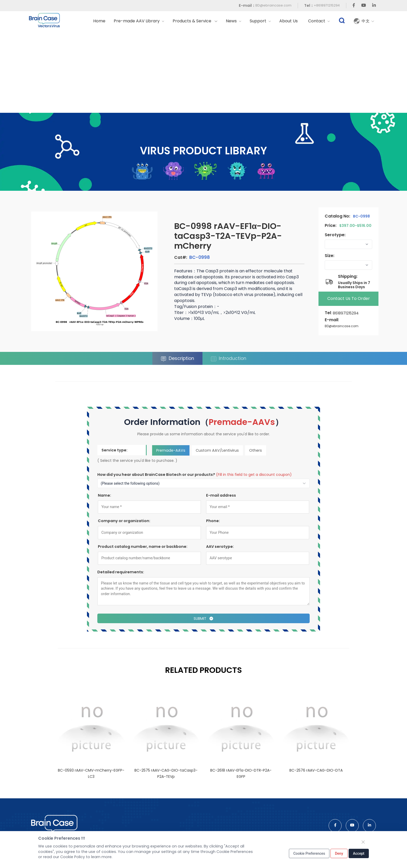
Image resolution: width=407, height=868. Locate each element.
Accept (359, 853)
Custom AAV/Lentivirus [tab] (217, 450)
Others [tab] (256, 450)
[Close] (363, 842)
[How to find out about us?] (203, 483)
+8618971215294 (327, 5)
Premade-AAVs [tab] (171, 450)
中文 (368, 21)
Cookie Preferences (309, 853)
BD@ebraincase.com (273, 5)
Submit (204, 619)
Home (99, 21)
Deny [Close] (339, 853)
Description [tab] (177, 359)
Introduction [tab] (229, 359)
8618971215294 (346, 313)
